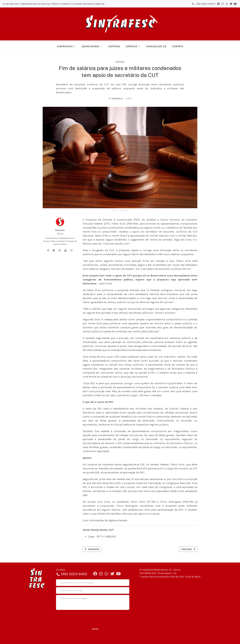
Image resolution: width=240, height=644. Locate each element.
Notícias (120, 62)
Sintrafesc (60, 230)
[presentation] (81, 618)
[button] (67, 46)
